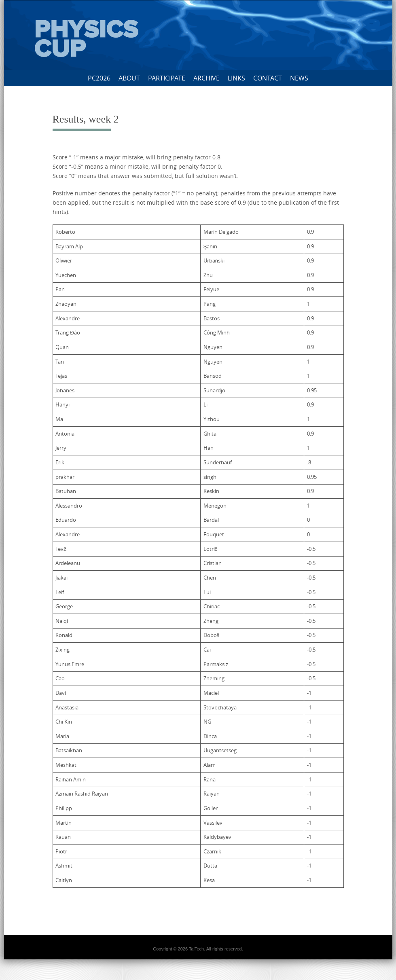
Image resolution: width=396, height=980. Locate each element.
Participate (167, 78)
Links (236, 78)
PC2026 (99, 78)
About (129, 78)
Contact (268, 78)
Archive (206, 78)
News (299, 78)
